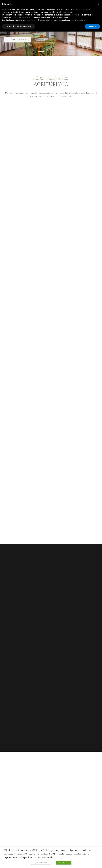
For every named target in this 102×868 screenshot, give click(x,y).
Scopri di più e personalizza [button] (19, 26)
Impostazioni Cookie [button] (41, 863)
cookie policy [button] (68, 12)
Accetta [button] (92, 26)
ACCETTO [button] (64, 863)
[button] (41, 51)
